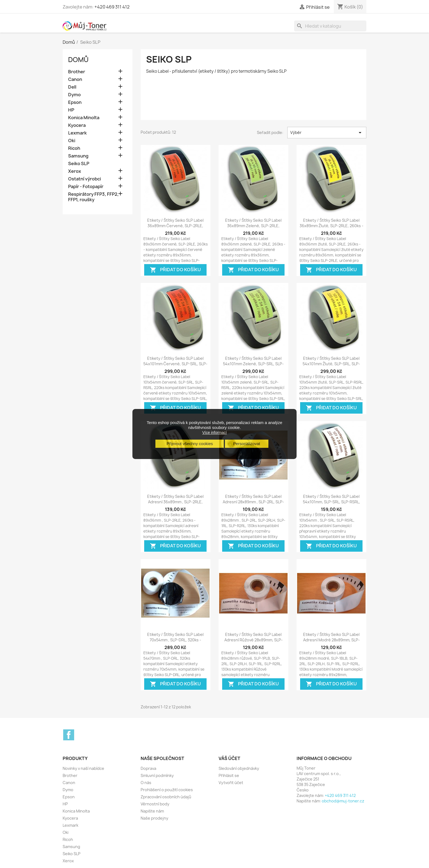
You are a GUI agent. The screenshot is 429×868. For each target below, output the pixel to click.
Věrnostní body (155, 804)
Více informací (214, 432)
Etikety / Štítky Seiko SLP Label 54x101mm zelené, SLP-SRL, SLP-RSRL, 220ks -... (253, 364)
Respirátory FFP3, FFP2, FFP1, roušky (93, 197)
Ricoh (74, 148)
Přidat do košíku (175, 270)
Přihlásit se (229, 775)
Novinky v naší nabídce (83, 768)
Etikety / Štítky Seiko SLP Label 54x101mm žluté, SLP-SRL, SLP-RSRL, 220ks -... (331, 364)
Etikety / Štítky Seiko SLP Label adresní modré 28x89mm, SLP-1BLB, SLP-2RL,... (331, 640)
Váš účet (229, 758)
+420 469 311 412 (112, 7)
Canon (75, 79)
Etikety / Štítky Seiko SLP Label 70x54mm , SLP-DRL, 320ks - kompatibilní (175, 640)
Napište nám (152, 811)
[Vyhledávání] (330, 26)
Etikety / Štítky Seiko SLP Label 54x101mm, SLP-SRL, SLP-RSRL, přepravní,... (331, 502)
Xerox (75, 171)
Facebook (69, 735)
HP (71, 110)
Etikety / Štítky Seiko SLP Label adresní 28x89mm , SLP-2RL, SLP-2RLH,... (253, 502)
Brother (77, 72)
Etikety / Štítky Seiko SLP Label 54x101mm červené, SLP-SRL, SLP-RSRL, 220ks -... (175, 364)
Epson (75, 102)
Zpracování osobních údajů (166, 797)
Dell (72, 87)
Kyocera (77, 125)
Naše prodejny (154, 818)
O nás (146, 783)
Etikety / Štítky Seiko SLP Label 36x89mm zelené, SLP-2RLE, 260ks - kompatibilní (253, 226)
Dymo (74, 95)
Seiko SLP (79, 164)
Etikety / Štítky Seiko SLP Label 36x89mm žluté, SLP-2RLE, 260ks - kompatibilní (331, 226)
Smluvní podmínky (157, 775)
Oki (72, 141)
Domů (78, 60)
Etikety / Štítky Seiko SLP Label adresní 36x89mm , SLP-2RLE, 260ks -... (175, 502)
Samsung (78, 156)
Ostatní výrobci (85, 179)
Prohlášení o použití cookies (167, 790)
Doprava (148, 768)
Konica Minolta (84, 118)
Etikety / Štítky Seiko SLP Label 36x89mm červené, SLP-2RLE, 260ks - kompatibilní (175, 226)
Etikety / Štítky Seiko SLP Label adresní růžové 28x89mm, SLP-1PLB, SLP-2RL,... (253, 640)
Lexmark (77, 133)
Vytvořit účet (231, 783)
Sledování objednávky (239, 768)
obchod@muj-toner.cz (343, 801)
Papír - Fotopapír (86, 187)
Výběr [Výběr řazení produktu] (327, 133)
